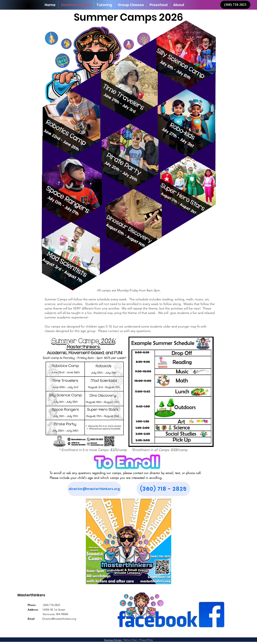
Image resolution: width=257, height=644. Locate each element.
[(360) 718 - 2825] (163, 489)
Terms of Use (130, 640)
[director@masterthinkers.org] (94, 489)
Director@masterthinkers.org (59, 619)
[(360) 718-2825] (235, 5)
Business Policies (113, 640)
